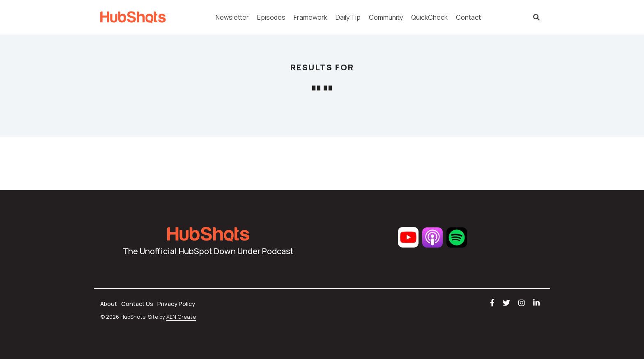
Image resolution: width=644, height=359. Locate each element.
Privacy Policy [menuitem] (176, 304)
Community (386, 17)
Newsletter (232, 17)
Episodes (271, 17)
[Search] (536, 17)
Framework (310, 17)
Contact (468, 17)
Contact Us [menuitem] (137, 304)
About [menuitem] (109, 304)
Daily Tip (348, 17)
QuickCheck (429, 17)
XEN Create (181, 317)
